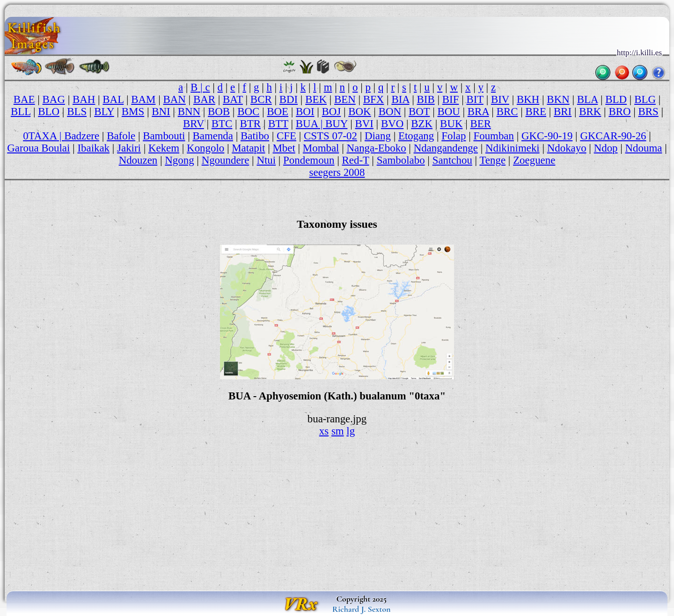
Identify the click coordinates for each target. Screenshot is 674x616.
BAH (84, 99)
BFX (374, 99)
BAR (204, 99)
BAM (143, 99)
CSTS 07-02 (330, 136)
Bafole (121, 136)
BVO (392, 124)
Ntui (266, 160)
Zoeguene (534, 160)
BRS (648, 112)
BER (480, 124)
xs (324, 431)
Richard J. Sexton (362, 609)
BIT (475, 99)
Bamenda (213, 136)
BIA (400, 99)
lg (351, 431)
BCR (261, 99)
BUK (451, 124)
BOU (448, 112)
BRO (619, 112)
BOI (305, 112)
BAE (24, 99)
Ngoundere (226, 160)
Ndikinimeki (513, 148)
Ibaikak (93, 148)
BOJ (332, 112)
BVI (364, 124)
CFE (286, 136)
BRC (507, 112)
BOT (419, 112)
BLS (77, 112)
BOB (219, 112)
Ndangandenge (446, 148)
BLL (21, 112)
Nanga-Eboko (376, 148)
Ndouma (644, 148)
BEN (345, 99)
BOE (278, 112)
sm (338, 431)
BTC (222, 124)
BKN (558, 99)
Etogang (416, 136)
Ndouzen (138, 160)
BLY (104, 112)
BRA (478, 112)
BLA (588, 99)
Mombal (321, 148)
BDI (289, 99)
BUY (336, 124)
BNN (189, 112)
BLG (645, 99)
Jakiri (129, 148)
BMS (133, 112)
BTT (278, 124)
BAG (54, 99)
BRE (536, 112)
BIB (426, 99)
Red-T (356, 160)
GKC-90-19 (547, 136)
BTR (250, 124)
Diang (378, 136)
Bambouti (164, 136)
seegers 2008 (337, 172)
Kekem (164, 148)
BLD (616, 99)
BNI (161, 112)
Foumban (493, 136)
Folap (454, 136)
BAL (113, 99)
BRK (590, 112)
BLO (49, 112)
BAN (175, 99)
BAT (233, 99)
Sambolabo (401, 160)
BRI (563, 112)
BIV (500, 99)
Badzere (82, 136)
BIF (451, 99)
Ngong (179, 160)
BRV (194, 124)
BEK (316, 99)
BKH (528, 99)
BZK (422, 124)
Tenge (492, 160)
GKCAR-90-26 (613, 136)
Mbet (284, 148)
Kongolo (205, 148)
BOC (248, 112)
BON (390, 112)
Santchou (452, 160)
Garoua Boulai (38, 148)
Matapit (248, 148)
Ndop (606, 148)
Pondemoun (309, 160)
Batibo (255, 136)
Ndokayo (567, 148)
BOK (359, 112)
